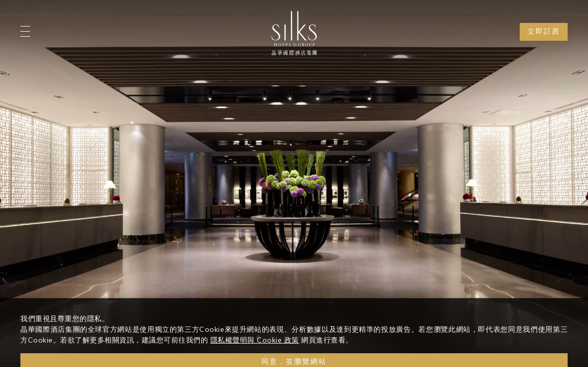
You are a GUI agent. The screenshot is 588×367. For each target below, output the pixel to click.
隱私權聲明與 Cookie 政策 (255, 347)
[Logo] (294, 33)
